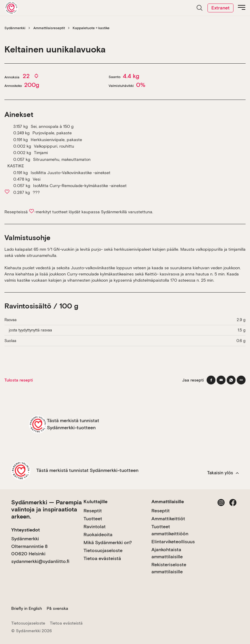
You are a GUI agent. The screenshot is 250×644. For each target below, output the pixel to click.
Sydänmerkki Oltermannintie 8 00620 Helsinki (29, 546)
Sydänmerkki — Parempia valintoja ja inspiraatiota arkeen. (46, 509)
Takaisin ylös (223, 473)
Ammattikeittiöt (168, 519)
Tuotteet (93, 519)
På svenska (57, 608)
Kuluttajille (95, 502)
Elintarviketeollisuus (173, 542)
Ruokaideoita (98, 535)
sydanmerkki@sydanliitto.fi (40, 561)
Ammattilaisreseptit (49, 28)
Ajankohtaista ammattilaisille (167, 553)
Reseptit (93, 511)
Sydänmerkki (15, 28)
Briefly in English (27, 608)
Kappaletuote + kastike (91, 28)
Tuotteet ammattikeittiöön (170, 530)
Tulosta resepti (19, 380)
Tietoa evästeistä (102, 558)
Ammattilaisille (168, 502)
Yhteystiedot (26, 530)
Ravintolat (95, 527)
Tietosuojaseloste (103, 550)
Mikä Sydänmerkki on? (108, 543)
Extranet (220, 8)
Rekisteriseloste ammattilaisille (169, 568)
